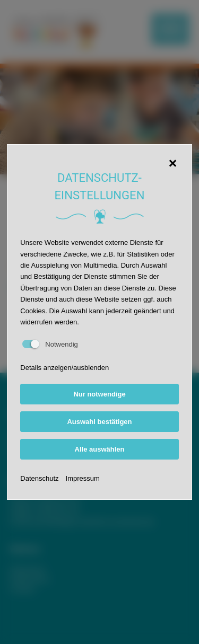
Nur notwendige (99, 394)
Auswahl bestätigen (99, 422)
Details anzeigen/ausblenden (64, 368)
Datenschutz (39, 478)
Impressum (83, 478)
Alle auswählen (100, 449)
